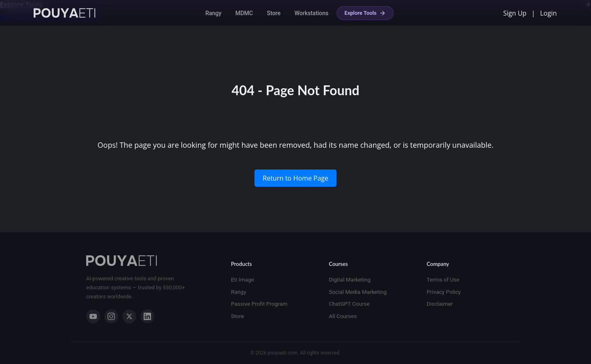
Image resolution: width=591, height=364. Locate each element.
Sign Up (515, 13)
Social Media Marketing (358, 292)
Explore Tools (365, 13)
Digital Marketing (350, 279)
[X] (129, 316)
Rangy (213, 13)
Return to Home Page (295, 178)
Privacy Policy (444, 292)
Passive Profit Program (259, 304)
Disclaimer (440, 304)
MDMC (244, 13)
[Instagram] (111, 316)
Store (274, 13)
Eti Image (243, 279)
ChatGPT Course (349, 304)
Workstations (311, 13)
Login (549, 13)
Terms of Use (443, 279)
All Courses (343, 316)
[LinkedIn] (147, 316)
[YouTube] (93, 316)
